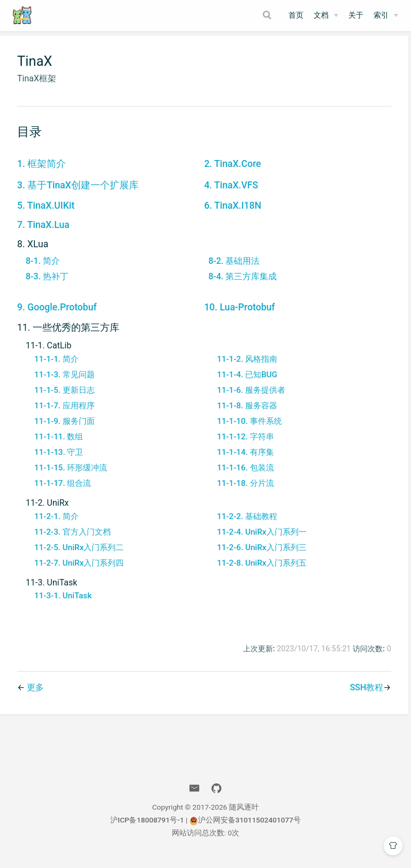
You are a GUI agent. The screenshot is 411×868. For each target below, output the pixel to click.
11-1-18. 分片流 (243, 491)
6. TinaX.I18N (231, 214)
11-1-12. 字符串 (243, 444)
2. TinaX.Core (231, 172)
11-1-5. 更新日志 (64, 398)
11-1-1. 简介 (56, 367)
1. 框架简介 (41, 172)
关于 (356, 15)
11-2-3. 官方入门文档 (73, 539)
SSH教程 (363, 695)
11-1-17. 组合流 (63, 491)
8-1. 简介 (43, 268)
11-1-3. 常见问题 (64, 382)
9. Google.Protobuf (57, 315)
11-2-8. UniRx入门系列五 (260, 570)
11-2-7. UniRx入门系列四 (79, 570)
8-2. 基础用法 (232, 268)
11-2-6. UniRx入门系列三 (260, 555)
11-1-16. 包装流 (243, 475)
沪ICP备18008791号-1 (147, 827)
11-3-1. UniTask (63, 603)
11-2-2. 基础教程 (245, 524)
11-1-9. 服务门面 (64, 429)
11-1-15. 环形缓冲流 (71, 475)
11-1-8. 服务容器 (245, 413)
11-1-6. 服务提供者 (249, 398)
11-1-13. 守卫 (59, 460)
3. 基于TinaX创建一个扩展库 (78, 193)
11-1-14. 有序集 (243, 460)
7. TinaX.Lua (43, 233)
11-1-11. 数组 (59, 444)
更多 (35, 695)
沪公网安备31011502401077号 (245, 827)
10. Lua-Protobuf (238, 315)
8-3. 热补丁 (47, 284)
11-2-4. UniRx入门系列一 (260, 539)
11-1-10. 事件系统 (248, 429)
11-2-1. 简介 (56, 524)
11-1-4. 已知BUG (245, 382)
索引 (381, 15)
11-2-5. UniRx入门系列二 (79, 555)
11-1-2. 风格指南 (245, 367)
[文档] (326, 16)
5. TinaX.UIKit (46, 214)
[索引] (386, 16)
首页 (296, 15)
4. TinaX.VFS (229, 193)
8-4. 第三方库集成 (241, 284)
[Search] (269, 15)
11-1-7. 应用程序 (64, 413)
